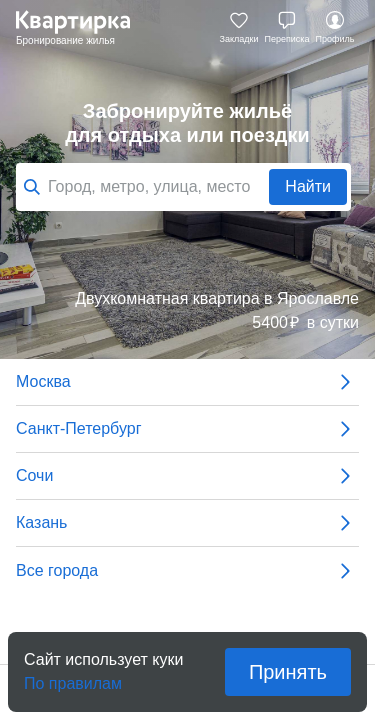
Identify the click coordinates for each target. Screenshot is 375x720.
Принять (288, 672)
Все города (187, 571)
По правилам (73, 677)
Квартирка (83, 28)
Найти (308, 186)
